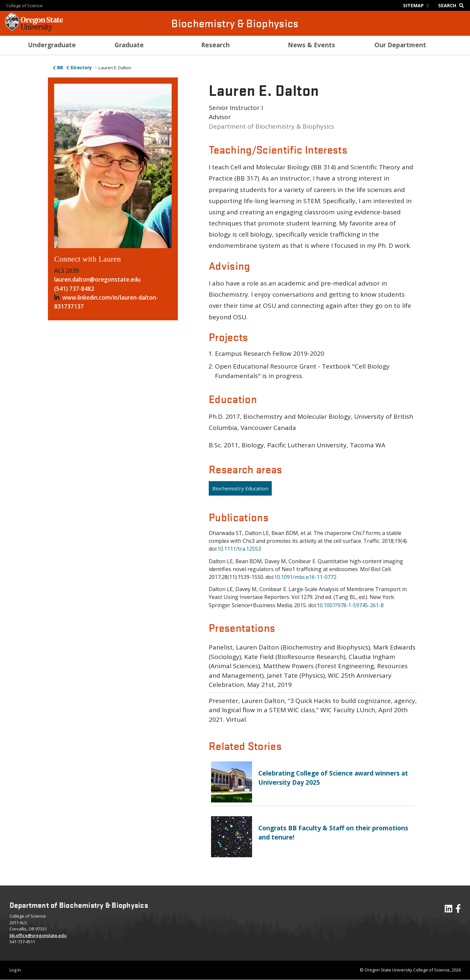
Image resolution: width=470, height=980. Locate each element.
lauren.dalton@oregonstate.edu (97, 279)
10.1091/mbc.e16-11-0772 (305, 577)
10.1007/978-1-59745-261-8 (350, 605)
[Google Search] (452, 5)
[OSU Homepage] (34, 30)
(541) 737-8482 (74, 289)
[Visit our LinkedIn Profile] (449, 910)
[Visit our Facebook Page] (458, 910)
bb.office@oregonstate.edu (38, 935)
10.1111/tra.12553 (239, 549)
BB (60, 68)
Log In (15, 970)
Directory (81, 68)
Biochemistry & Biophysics (235, 23)
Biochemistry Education (240, 488)
